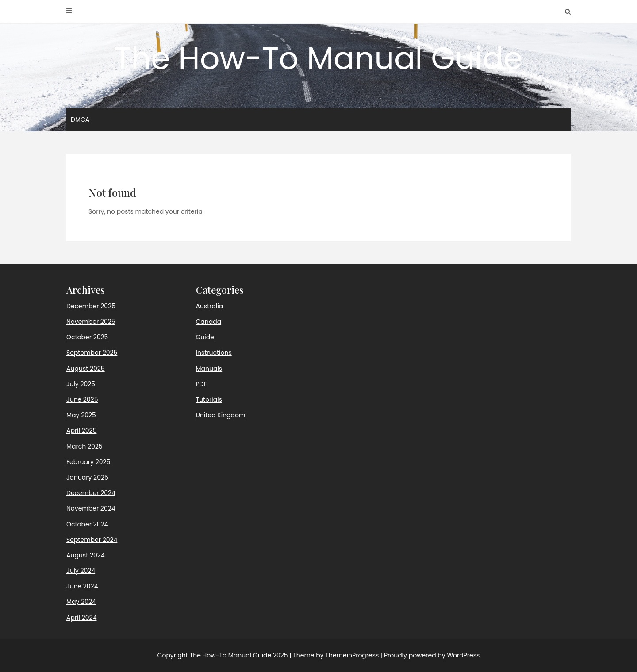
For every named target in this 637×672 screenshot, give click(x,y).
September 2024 (92, 540)
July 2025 (81, 384)
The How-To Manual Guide (319, 58)
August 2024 (86, 555)
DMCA (80, 119)
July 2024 (81, 571)
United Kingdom (221, 415)
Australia (210, 306)
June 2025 (82, 399)
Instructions (214, 353)
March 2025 (84, 446)
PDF (201, 384)
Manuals (209, 369)
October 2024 (87, 524)
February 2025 (88, 462)
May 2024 (81, 602)
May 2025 (81, 415)
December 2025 (91, 306)
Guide (205, 337)
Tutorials (209, 399)
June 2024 (82, 586)
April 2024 (81, 618)
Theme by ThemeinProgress (336, 655)
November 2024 (91, 508)
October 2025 (87, 337)
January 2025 (87, 477)
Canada (209, 322)
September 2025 (92, 353)
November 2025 (91, 322)
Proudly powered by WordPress (432, 655)
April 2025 (81, 430)
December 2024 (91, 493)
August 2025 (86, 369)
